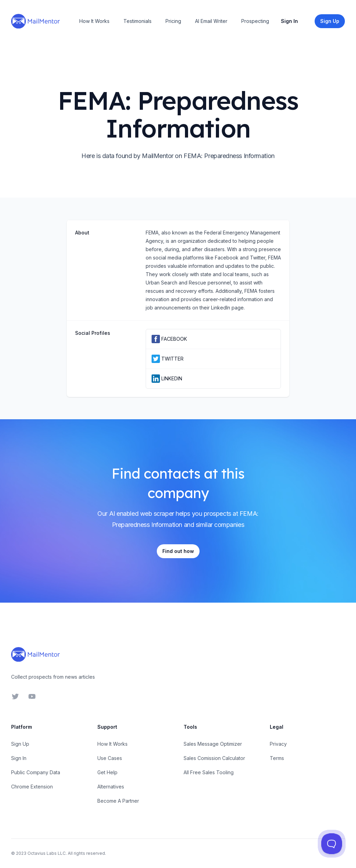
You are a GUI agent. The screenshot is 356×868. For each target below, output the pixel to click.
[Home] (35, 21)
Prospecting (255, 21)
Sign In (289, 21)
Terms (277, 758)
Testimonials (137, 21)
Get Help (107, 772)
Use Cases (110, 758)
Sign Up (20, 744)
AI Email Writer (211, 21)
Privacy (278, 744)
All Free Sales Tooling (209, 772)
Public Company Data (36, 772)
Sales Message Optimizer (213, 744)
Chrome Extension (32, 787)
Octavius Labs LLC (47, 853)
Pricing (173, 21)
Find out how (178, 551)
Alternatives (111, 787)
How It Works (94, 21)
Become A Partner (118, 801)
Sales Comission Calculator (214, 758)
